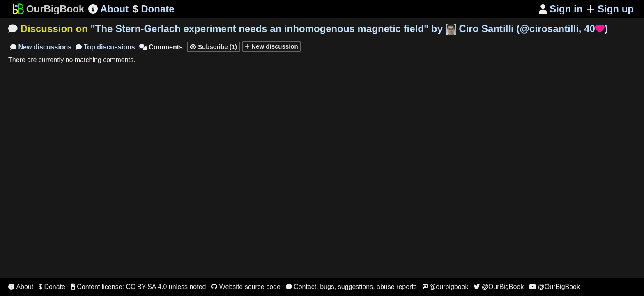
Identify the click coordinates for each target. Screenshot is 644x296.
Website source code (246, 287)
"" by (349, 29)
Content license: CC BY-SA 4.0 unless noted (138, 287)
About (108, 9)
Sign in (561, 9)
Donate (153, 9)
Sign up (610, 9)
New (41, 47)
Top (105, 47)
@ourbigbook (445, 287)
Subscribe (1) (213, 47)
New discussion (271, 46)
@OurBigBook (499, 287)
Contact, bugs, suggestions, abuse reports (351, 287)
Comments (161, 47)
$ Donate (52, 287)
